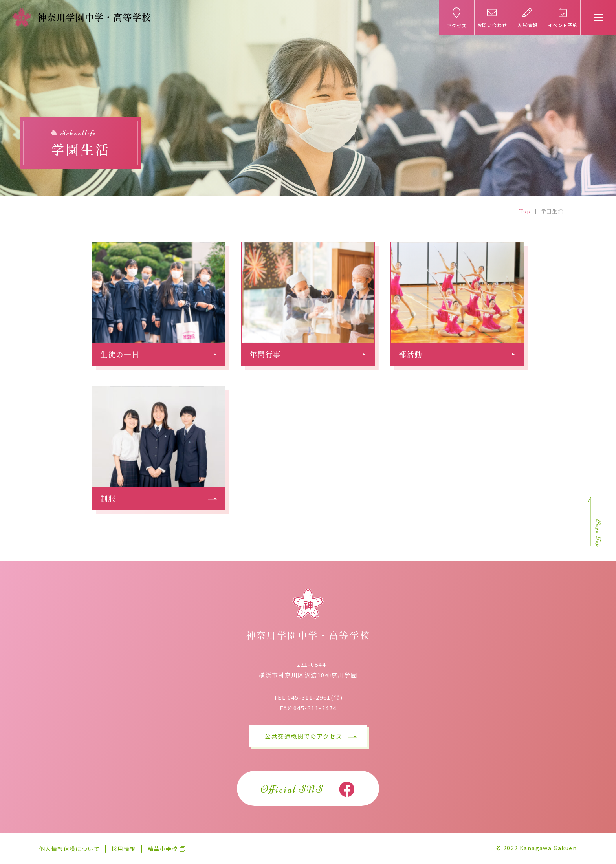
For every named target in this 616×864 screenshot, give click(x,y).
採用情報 (124, 849)
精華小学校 (163, 849)
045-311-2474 (315, 708)
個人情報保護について (70, 849)
